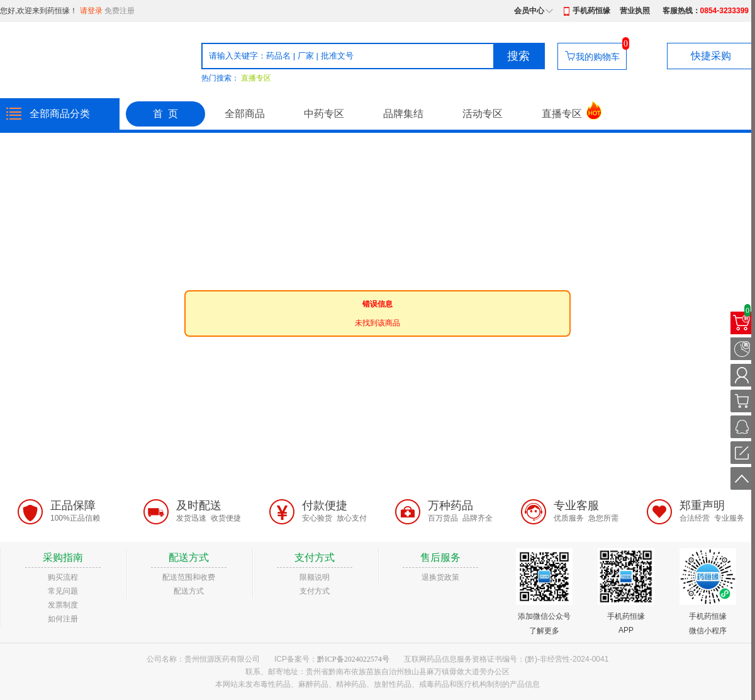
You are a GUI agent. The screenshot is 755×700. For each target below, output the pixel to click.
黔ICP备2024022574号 (353, 659)
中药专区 (324, 114)
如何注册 (63, 619)
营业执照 (635, 11)
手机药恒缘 (591, 11)
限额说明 (315, 577)
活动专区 (483, 114)
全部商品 (245, 114)
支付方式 (315, 591)
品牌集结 (403, 114)
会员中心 (529, 11)
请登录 (91, 11)
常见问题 (63, 591)
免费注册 (120, 11)
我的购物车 (598, 57)
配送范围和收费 (189, 577)
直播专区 (256, 78)
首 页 (165, 114)
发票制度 (63, 605)
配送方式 (189, 591)
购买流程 (63, 577)
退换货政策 (440, 577)
